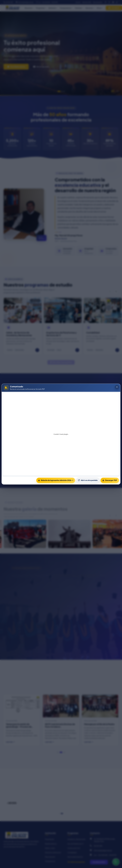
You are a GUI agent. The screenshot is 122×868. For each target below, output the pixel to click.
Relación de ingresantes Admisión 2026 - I (56, 480)
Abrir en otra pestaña (88, 480)
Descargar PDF (110, 480)
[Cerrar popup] (117, 387)
